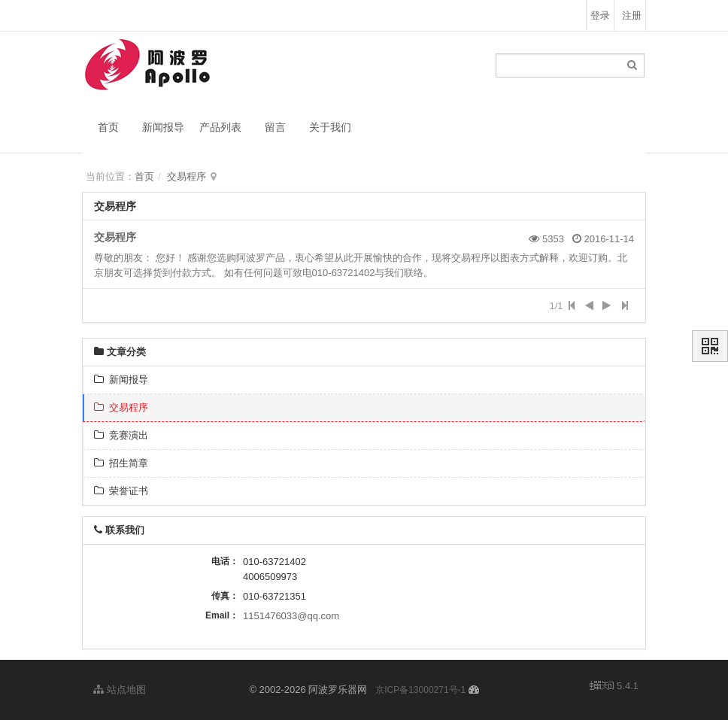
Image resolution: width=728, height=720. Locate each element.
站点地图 (120, 690)
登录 (600, 15)
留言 (275, 127)
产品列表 (220, 127)
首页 (108, 127)
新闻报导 (163, 127)
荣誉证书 (121, 491)
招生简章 (121, 463)
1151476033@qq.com (291, 616)
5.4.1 (614, 687)
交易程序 (187, 176)
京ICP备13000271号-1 (420, 690)
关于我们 (330, 127)
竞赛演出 (121, 435)
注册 (632, 15)
